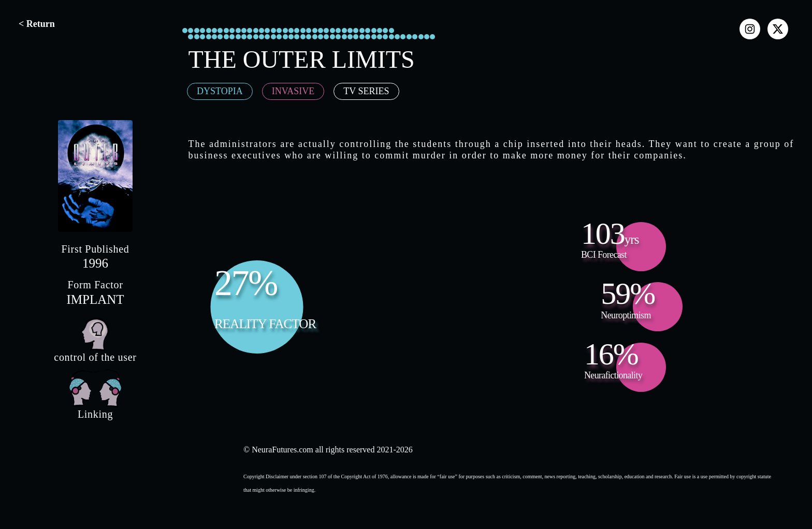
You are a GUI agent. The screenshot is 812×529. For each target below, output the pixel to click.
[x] (778, 29)
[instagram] (750, 29)
